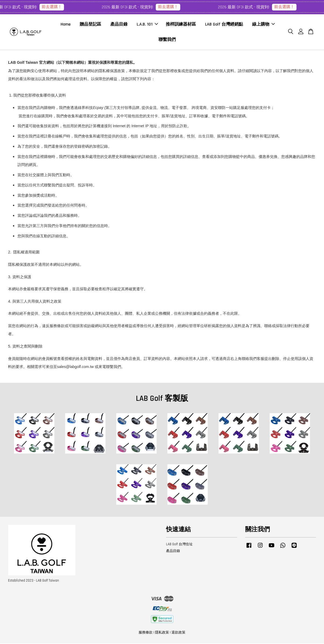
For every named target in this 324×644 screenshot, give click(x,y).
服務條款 (146, 633)
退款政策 (178, 633)
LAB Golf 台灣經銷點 (224, 25)
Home (66, 25)
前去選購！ (53, 7)
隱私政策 (162, 633)
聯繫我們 (167, 40)
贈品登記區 (90, 25)
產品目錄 (119, 25)
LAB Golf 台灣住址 (179, 545)
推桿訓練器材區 (181, 25)
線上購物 (263, 25)
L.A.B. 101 (147, 25)
